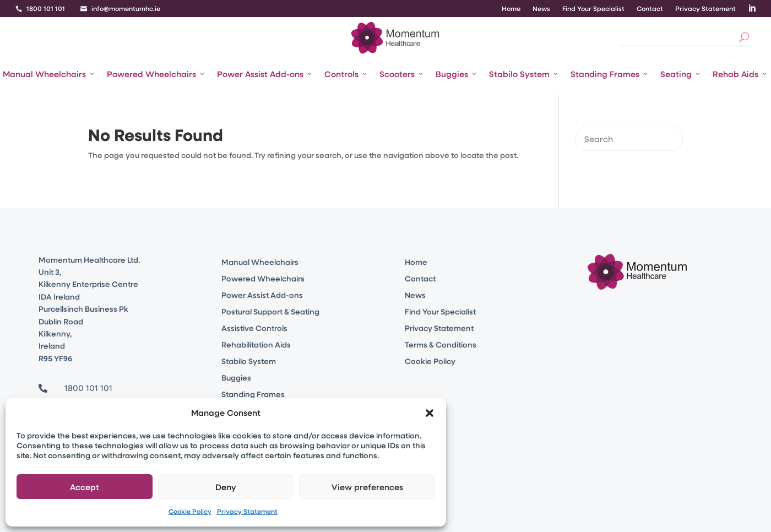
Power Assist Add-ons (265, 74)
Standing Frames (610, 74)
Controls (346, 74)
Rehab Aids (740, 74)
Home (511, 9)
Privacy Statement (247, 511)
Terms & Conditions (441, 345)
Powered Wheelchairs (156, 74)
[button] (430, 413)
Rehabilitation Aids (256, 345)
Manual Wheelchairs (49, 74)
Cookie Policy (190, 511)
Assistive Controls (254, 329)
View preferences (367, 487)
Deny (226, 487)
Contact (650, 9)
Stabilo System (524, 74)
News (541, 9)
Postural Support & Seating (270, 312)
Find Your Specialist (593, 9)
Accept (85, 487)
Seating (681, 74)
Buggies (457, 74)
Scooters (402, 74)
